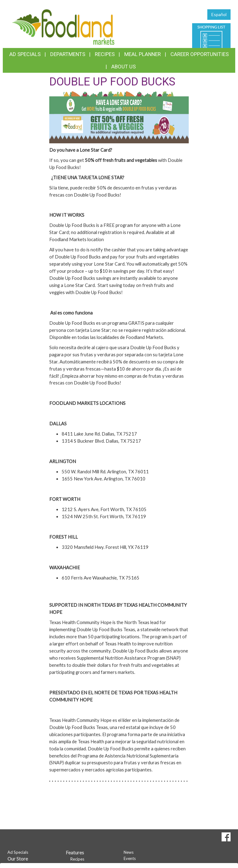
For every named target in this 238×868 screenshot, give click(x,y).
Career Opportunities (200, 54)
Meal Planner (143, 54)
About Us (123, 67)
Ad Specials (25, 54)
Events (130, 858)
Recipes (105, 54)
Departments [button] (68, 54)
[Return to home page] (63, 26)
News (129, 852)
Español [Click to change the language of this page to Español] (219, 14)
